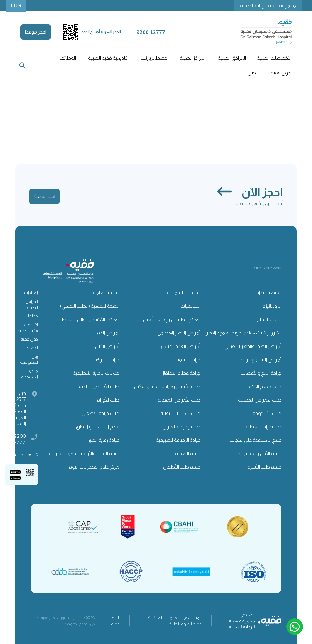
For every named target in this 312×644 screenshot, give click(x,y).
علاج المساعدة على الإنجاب (255, 440)
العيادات (31, 293)
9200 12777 (18, 439)
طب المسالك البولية (180, 413)
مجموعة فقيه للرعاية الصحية (268, 6)
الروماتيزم (272, 306)
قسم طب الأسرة (264, 467)
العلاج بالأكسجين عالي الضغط (90, 319)
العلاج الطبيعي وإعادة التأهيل (172, 319)
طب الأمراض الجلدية (99, 386)
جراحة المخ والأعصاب (261, 373)
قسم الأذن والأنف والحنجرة (255, 453)
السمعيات (190, 306)
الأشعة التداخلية (266, 293)
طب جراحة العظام (263, 427)
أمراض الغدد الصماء (181, 346)
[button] (274, 58)
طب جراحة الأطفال (100, 413)
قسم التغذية (188, 453)
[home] (266, 32)
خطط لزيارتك (27, 316)
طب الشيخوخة (267, 413)
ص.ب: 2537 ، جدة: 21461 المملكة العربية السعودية (16, 408)
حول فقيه (29, 339)
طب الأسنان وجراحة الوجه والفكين (167, 386)
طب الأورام (108, 400)
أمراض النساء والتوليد (261, 360)
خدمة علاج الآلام (265, 386)
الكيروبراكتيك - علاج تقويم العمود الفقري (242, 333)
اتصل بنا (251, 73)
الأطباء (32, 348)
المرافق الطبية (32, 304)
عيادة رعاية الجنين (103, 440)
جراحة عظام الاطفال (180, 373)
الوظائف (68, 58)
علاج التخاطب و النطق (98, 427)
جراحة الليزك (108, 360)
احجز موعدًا (36, 32)
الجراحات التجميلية (184, 293)
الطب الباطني (268, 319)
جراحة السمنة (187, 360)
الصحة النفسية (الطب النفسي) (90, 306)
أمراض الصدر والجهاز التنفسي (253, 346)
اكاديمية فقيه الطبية (108, 58)
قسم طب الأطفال (182, 467)
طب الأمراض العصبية (260, 400)
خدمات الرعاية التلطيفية (96, 373)
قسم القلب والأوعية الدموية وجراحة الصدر (78, 453)
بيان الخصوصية (29, 359)
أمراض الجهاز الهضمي (179, 333)
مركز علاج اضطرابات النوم (94, 467)
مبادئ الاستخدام (29, 374)
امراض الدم (108, 333)
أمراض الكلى (107, 346)
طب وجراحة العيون (181, 427)
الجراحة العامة (106, 293)
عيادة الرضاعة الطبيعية (178, 440)
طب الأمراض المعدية (179, 400)
